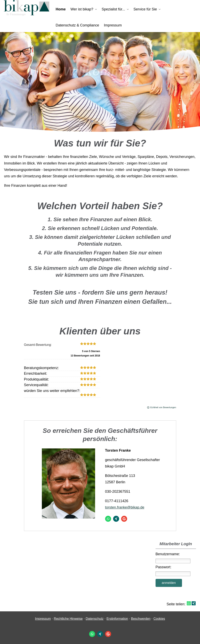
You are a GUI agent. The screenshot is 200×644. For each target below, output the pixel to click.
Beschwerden (141, 619)
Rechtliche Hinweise (68, 619)
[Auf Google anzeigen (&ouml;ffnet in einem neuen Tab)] (124, 519)
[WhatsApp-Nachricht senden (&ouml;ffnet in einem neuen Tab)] (108, 519)
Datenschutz (95, 619)
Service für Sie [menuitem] (145, 9)
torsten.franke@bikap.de (125, 507)
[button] (100, 124)
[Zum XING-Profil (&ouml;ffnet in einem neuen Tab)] (116, 519)
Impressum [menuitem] (113, 25)
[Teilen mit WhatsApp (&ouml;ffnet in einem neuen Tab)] (189, 603)
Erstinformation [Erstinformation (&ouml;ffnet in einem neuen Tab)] (117, 619)
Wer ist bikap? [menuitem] (82, 9)
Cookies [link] (159, 619)
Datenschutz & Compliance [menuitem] (77, 25)
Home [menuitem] (61, 9)
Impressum (43, 619)
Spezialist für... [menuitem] (113, 9)
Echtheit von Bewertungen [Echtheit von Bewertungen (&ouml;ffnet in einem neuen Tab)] (163, 407)
